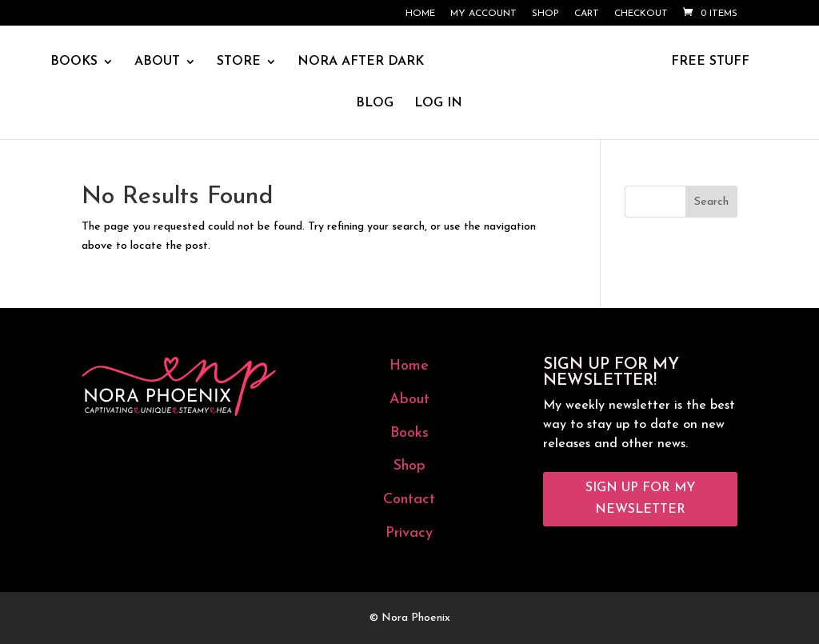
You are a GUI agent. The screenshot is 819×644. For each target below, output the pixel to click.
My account (483, 14)
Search (711, 202)
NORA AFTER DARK (361, 62)
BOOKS (74, 62)
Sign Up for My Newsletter (640, 499)
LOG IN (438, 104)
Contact (409, 500)
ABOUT (157, 62)
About (409, 400)
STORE (239, 62)
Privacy (409, 533)
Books (409, 433)
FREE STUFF (710, 62)
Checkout (641, 14)
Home (420, 14)
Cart (587, 14)
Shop (545, 14)
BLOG (375, 104)
